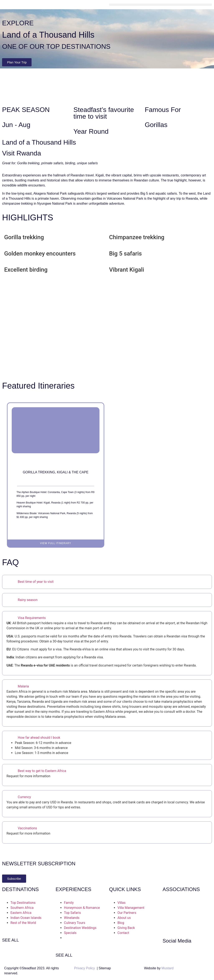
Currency (24, 797)
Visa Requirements (32, 618)
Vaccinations (27, 828)
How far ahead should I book (39, 738)
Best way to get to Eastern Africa (42, 771)
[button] (160, 5)
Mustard (168, 968)
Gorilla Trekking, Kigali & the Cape (56, 472)
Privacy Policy (85, 968)
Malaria (23, 686)
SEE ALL (10, 940)
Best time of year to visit (36, 582)
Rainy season (28, 600)
